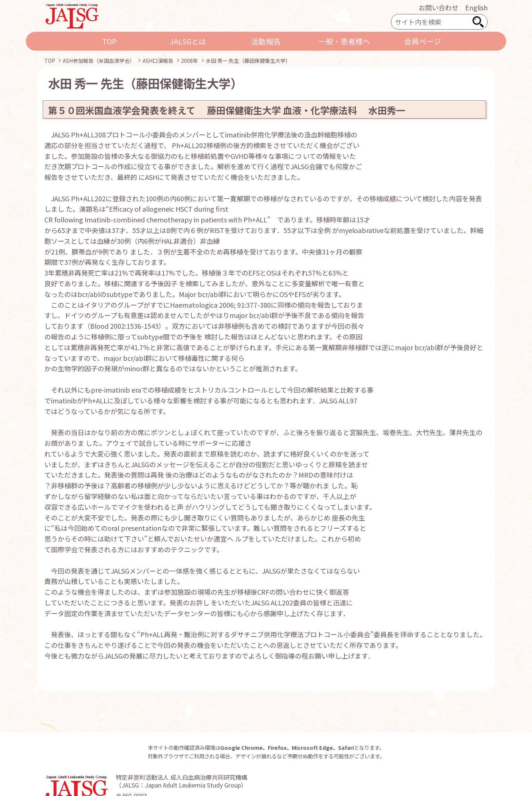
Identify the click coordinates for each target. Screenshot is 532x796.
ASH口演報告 (158, 61)
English (476, 7)
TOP (110, 41)
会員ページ (423, 41)
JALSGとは (188, 41)
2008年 (190, 61)
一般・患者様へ (344, 41)
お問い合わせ (439, 7)
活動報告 (266, 41)
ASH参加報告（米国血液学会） (99, 61)
